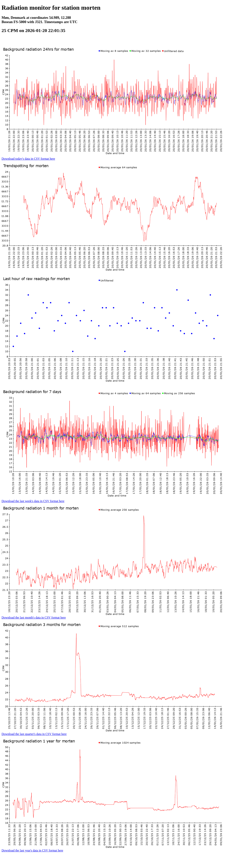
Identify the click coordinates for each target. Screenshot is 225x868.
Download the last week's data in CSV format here (33, 501)
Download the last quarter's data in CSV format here (34, 734)
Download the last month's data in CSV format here (34, 618)
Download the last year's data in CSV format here (32, 850)
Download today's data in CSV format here (28, 159)
